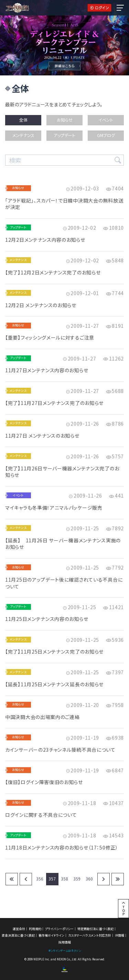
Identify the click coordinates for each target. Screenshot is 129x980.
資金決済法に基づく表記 (18, 935)
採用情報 (65, 942)
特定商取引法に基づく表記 (95, 929)
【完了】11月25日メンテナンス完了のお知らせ (54, 652)
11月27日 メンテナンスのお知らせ (42, 436)
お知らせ (65, 120)
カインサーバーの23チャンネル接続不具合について (60, 750)
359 (77, 879)
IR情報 (120, 935)
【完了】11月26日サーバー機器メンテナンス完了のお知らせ (62, 472)
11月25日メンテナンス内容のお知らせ (47, 619)
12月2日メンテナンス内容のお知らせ (45, 240)
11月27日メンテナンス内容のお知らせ (47, 370)
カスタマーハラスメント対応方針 (90, 935)
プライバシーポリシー (59, 929)
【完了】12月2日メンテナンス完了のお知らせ (53, 273)
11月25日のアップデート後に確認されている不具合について (64, 583)
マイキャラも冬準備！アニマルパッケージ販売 (54, 508)
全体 (23, 120)
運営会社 (19, 929)
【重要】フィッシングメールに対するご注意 (50, 338)
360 (89, 879)
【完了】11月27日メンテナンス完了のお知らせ (54, 403)
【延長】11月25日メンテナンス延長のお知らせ (54, 684)
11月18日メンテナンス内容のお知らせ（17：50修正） (62, 848)
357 (52, 879)
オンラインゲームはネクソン (64, 951)
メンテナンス (23, 135)
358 (64, 879)
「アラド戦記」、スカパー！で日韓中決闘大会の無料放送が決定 (64, 204)
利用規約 (35, 929)
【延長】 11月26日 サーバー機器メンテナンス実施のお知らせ (63, 544)
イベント (106, 120)
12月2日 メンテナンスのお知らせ (41, 305)
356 (40, 879)
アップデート (64, 135)
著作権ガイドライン (51, 935)
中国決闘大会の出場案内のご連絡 (42, 717)
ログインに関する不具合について (41, 815)
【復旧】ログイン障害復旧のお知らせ (44, 782)
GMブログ (106, 135)
